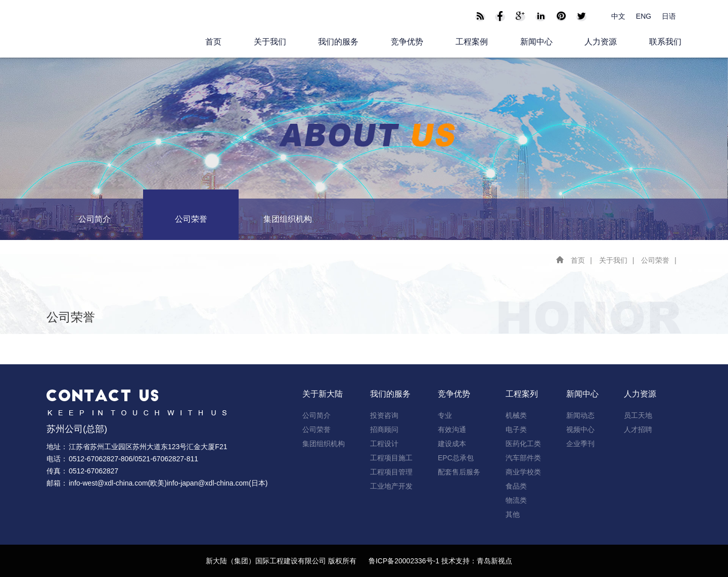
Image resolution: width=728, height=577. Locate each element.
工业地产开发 (391, 486)
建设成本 (452, 444)
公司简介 (95, 219)
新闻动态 (580, 415)
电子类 (516, 429)
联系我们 (665, 42)
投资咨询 (384, 415)
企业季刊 (580, 444)
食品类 (516, 486)
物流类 (516, 500)
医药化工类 (523, 444)
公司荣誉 (191, 219)
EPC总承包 (456, 458)
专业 (445, 415)
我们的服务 (338, 42)
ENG (644, 16)
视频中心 (580, 429)
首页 (213, 42)
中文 (618, 16)
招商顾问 (384, 429)
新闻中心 (536, 42)
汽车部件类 (523, 458)
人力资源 (601, 42)
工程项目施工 (391, 458)
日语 (669, 16)
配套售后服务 (459, 472)
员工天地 (638, 415)
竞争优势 (407, 42)
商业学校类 (523, 472)
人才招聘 (638, 429)
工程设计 (384, 444)
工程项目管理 (391, 472)
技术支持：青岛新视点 (477, 561)
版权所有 (342, 561)
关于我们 (270, 42)
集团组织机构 (288, 219)
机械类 (516, 415)
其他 (513, 514)
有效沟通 (452, 429)
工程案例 (472, 42)
